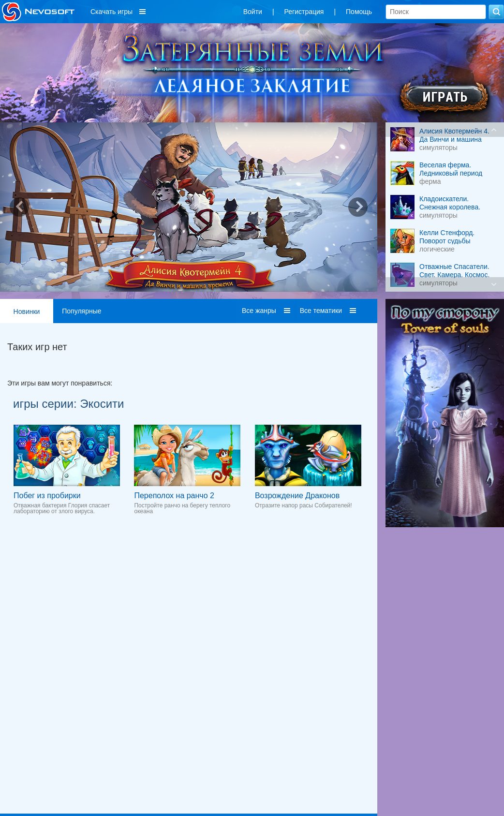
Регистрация (304, 12)
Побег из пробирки (47, 496)
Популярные (82, 311)
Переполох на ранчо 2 (174, 496)
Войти (253, 12)
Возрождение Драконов (297, 496)
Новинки (27, 312)
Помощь (359, 12)
